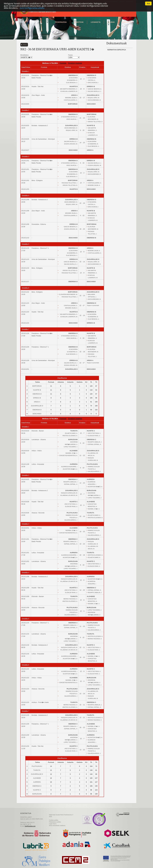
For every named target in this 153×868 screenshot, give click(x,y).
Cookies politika (54, 820)
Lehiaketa (96, 22)
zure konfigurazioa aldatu (32, 8)
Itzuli (25, 45)
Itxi (148, 3)
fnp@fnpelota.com (30, 826)
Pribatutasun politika (55, 822)
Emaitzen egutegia (75, 63)
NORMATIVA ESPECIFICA (117, 50)
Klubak (111, 22)
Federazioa (61, 22)
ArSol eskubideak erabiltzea (57, 826)
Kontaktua (127, 22)
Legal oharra (53, 824)
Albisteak (79, 22)
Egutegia (63, 63)
